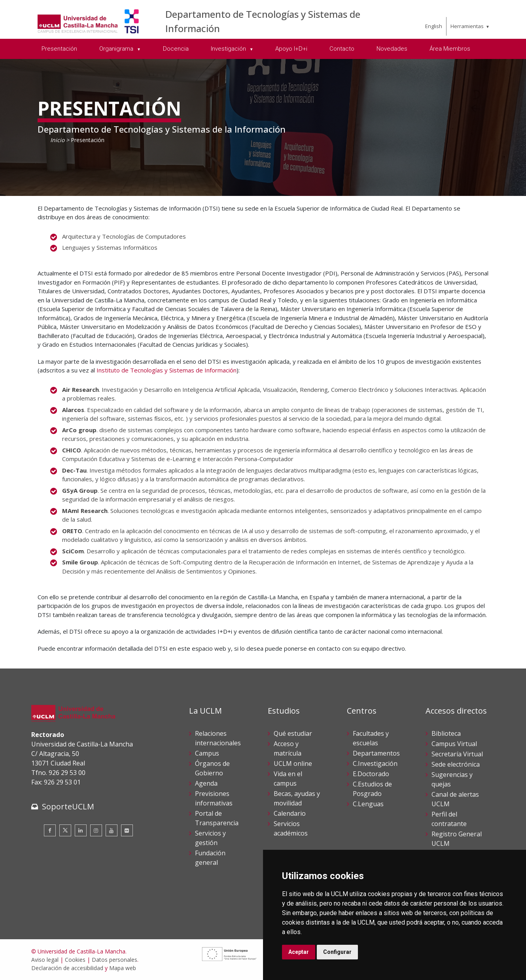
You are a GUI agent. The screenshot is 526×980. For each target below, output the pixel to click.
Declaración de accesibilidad (67, 968)
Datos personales (114, 960)
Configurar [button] (337, 952)
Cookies (75, 960)
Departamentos (376, 753)
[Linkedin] (81, 830)
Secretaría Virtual (457, 754)
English (434, 26)
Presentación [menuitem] (59, 49)
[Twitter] (65, 830)
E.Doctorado (371, 774)
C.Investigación (375, 763)
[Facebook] (50, 830)
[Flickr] (127, 830)
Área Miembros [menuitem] (450, 49)
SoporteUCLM (68, 806)
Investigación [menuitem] (229, 49)
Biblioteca (446, 733)
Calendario (290, 813)
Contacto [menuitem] (342, 49)
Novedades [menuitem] (392, 49)
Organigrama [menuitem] (117, 49)
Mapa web (123, 968)
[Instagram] (96, 830)
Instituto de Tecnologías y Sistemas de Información (167, 370)
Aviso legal (45, 960)
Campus (207, 753)
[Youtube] (112, 830)
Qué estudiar (293, 733)
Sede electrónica (456, 764)
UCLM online (293, 763)
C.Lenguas (368, 804)
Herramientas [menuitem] (467, 26)
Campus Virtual (454, 744)
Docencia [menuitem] (176, 49)
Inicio (57, 140)
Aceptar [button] (299, 952)
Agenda (206, 783)
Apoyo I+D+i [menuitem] (291, 49)
